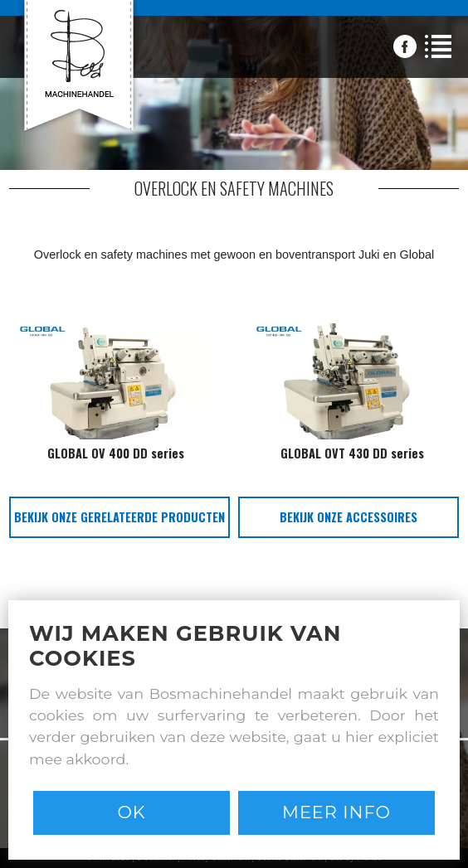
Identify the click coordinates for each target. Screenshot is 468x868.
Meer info (336, 812)
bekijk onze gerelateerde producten (119, 517)
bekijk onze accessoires (349, 517)
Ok (131, 812)
